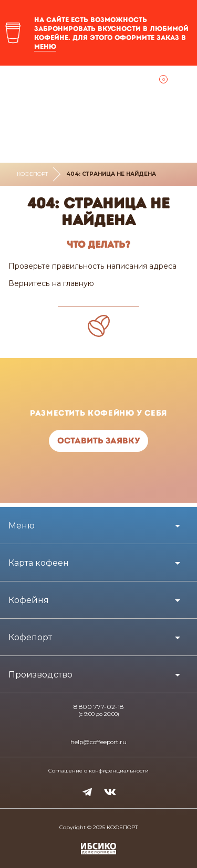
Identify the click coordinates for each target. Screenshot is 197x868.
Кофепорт (32, 174)
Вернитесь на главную (51, 283)
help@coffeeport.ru (98, 742)
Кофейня (29, 600)
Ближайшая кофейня (16, 82)
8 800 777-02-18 (98, 707)
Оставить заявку (98, 441)
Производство (40, 675)
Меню (22, 526)
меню (45, 46)
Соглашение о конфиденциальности (98, 771)
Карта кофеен (39, 563)
